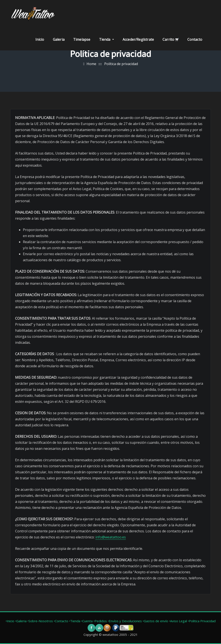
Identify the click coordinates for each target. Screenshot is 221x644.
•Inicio (10, 621)
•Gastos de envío (156, 621)
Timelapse (82, 39)
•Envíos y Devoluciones (125, 621)
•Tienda (75, 621)
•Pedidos (101, 621)
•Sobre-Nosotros (40, 621)
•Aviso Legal (178, 621)
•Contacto (61, 621)
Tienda (107, 39)
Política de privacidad (121, 64)
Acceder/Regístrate (138, 39)
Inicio (40, 39)
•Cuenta (87, 621)
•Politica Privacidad (202, 621)
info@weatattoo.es (111, 537)
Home (91, 64)
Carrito (170, 39)
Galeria (59, 39)
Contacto (195, 39)
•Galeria (21, 621)
